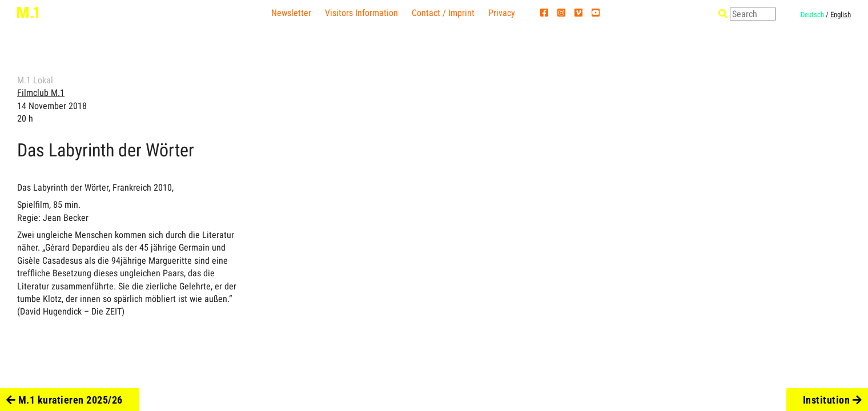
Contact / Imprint (443, 13)
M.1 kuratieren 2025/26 (65, 400)
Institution (833, 400)
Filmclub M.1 (41, 93)
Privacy (502, 13)
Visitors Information (361, 13)
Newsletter (291, 13)
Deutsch (812, 15)
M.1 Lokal (35, 80)
